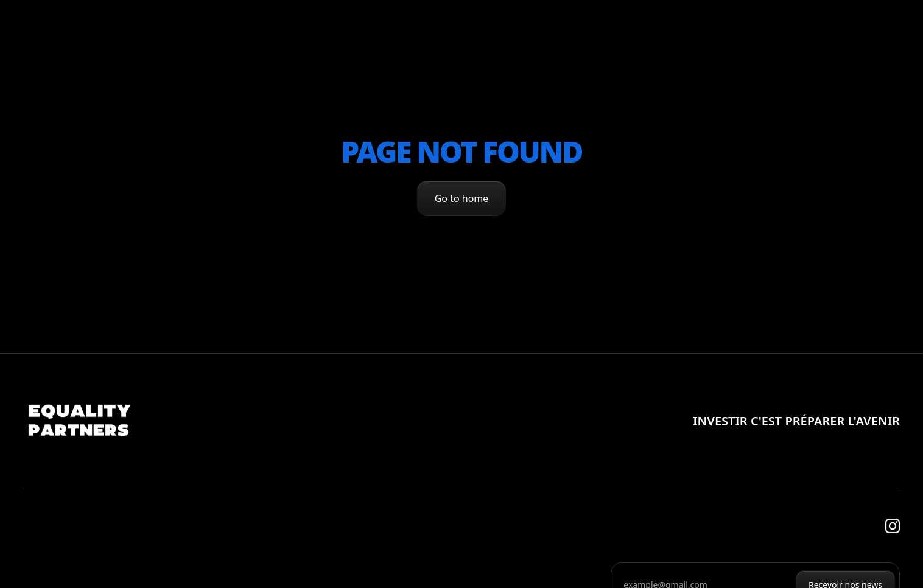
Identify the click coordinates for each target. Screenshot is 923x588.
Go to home (462, 198)
